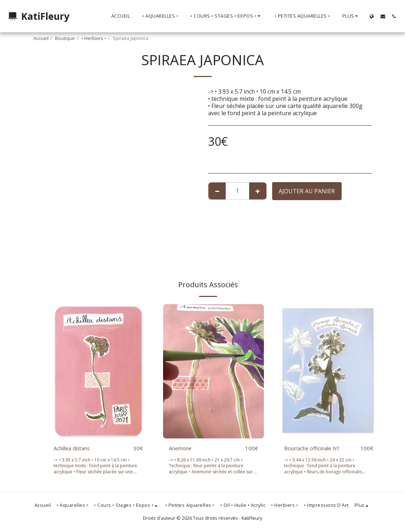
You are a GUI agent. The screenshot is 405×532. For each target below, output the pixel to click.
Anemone (182, 448)
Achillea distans (74, 448)
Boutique (65, 38)
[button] (383, 16)
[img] (98, 371)
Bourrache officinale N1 (316, 448)
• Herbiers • (94, 38)
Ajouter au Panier (307, 191)
